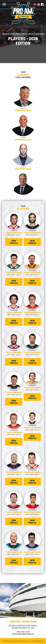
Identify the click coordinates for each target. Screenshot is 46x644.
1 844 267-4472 (23, 632)
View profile (14, 242)
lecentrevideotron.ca (23, 634)
